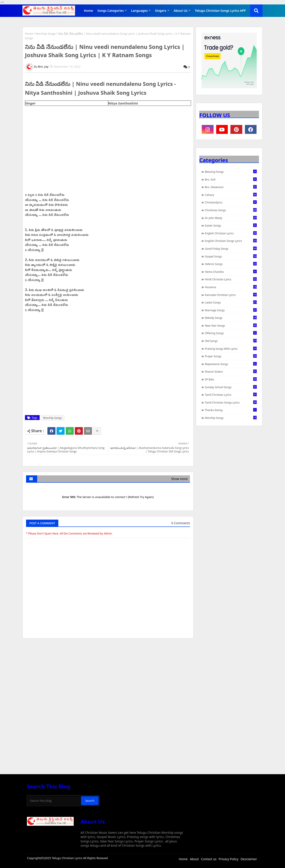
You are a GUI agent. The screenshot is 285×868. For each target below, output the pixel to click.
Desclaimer (249, 859)
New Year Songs (231, 325)
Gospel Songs (231, 256)
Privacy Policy (228, 859)
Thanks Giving (231, 410)
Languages (139, 11)
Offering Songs (231, 333)
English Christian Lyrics (231, 233)
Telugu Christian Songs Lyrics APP (220, 11)
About (194, 859)
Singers (161, 11)
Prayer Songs (231, 356)
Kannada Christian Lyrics (231, 295)
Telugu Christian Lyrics (67, 858)
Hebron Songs (231, 264)
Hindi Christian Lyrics (231, 279)
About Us (181, 11)
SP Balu (231, 379)
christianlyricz (231, 202)
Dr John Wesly (231, 218)
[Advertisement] (108, 675)
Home (89, 11)
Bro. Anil (231, 179)
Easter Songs (231, 225)
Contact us (209, 859)
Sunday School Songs (231, 387)
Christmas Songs (231, 210)
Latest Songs (231, 302)
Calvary (231, 195)
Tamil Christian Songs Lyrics (231, 402)
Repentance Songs (231, 364)
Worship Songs (46, 34)
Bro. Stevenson (231, 187)
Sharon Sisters (231, 372)
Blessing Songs (231, 172)
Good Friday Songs (231, 249)
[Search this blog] (54, 801)
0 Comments (181, 523)
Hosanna (231, 287)
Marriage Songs (231, 310)
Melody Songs (231, 318)
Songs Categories (111, 11)
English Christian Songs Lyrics (231, 241)
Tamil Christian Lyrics (231, 395)
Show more (179, 479)
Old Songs (231, 341)
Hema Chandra (231, 272)
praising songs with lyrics (231, 349)
